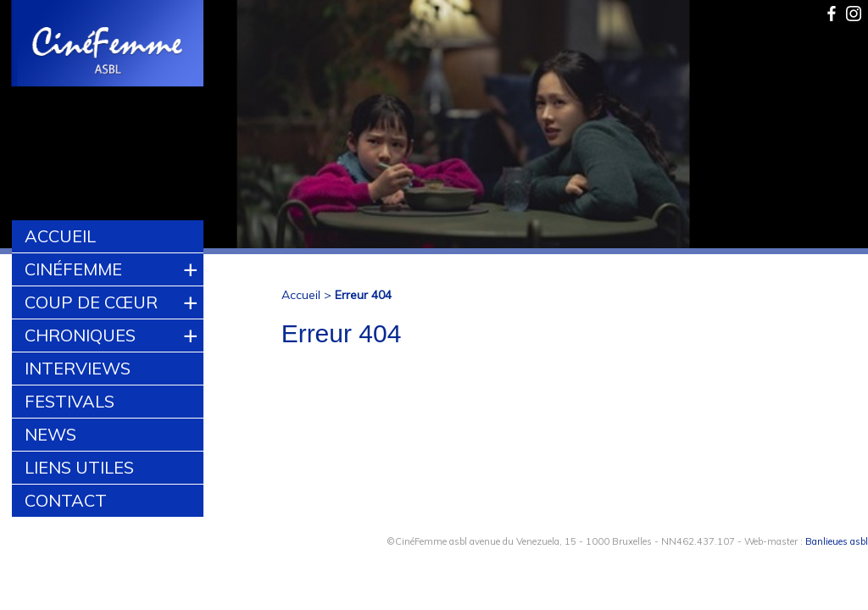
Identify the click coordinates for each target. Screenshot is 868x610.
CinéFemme (73, 269)
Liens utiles (79, 467)
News (50, 434)
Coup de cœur (91, 302)
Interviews (78, 368)
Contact (66, 500)
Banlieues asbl (837, 541)
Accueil (60, 236)
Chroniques (80, 335)
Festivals (70, 401)
